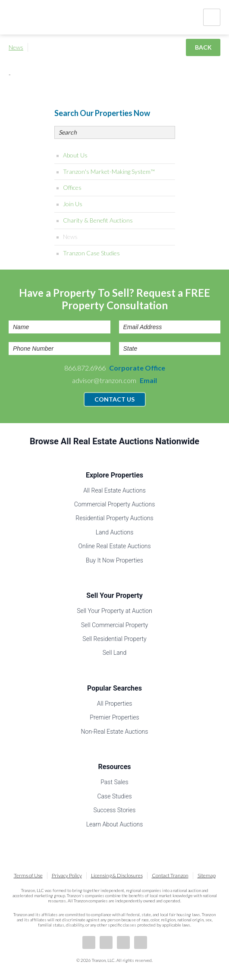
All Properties (115, 704)
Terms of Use (28, 875)
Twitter (123, 942)
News (16, 47)
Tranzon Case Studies (91, 253)
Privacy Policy (67, 875)
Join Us (73, 204)
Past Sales (114, 782)
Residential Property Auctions (114, 518)
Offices (72, 187)
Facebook (89, 942)
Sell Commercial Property (114, 625)
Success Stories (115, 810)
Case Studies (114, 796)
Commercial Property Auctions (115, 504)
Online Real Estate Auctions (114, 546)
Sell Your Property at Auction (114, 611)
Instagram (141, 942)
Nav (212, 17)
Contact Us (114, 399)
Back (203, 47)
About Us (75, 155)
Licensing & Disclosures (117, 875)
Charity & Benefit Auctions (98, 220)
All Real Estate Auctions (114, 490)
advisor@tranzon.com (114, 380)
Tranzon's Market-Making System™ (109, 171)
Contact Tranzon (170, 875)
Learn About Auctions (115, 824)
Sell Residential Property (114, 639)
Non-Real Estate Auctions (115, 732)
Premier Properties (114, 717)
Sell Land (115, 653)
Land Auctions (115, 532)
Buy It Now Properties (114, 560)
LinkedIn (106, 942)
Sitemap (207, 875)
